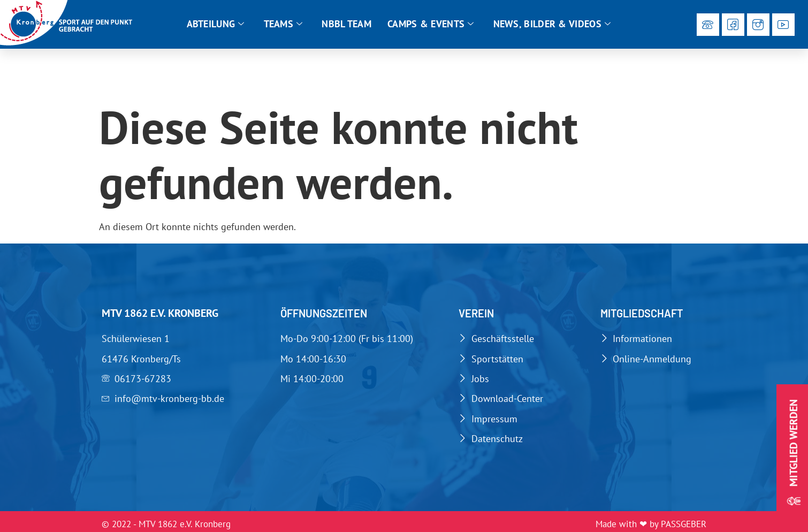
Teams (283, 24)
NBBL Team (346, 24)
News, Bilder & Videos (552, 24)
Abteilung (216, 24)
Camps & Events (431, 24)
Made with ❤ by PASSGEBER (651, 524)
